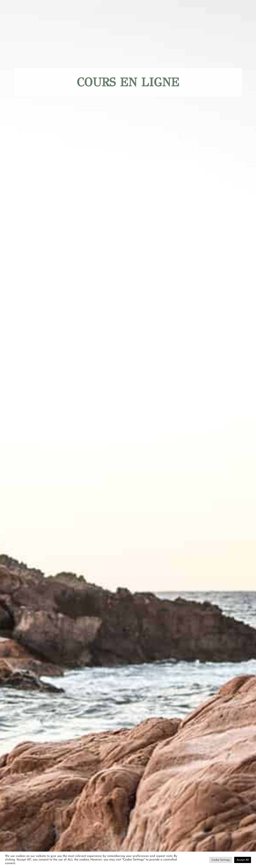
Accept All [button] (243, 860)
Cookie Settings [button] (221, 860)
